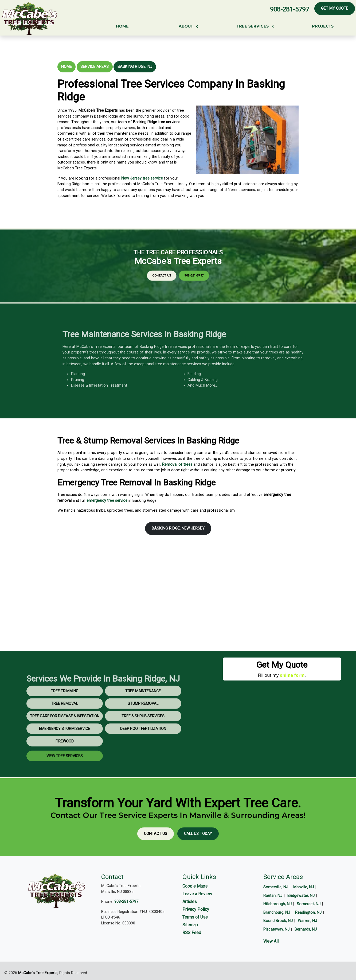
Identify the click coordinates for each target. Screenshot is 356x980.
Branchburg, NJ (277, 913)
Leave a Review (197, 894)
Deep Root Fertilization (143, 743)
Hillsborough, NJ (277, 904)
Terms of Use (195, 917)
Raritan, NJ (273, 896)
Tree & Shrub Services (143, 730)
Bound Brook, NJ (278, 921)
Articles (190, 902)
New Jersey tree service (142, 178)
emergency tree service (107, 501)
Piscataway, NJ (276, 929)
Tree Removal (64, 718)
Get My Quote (335, 8)
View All (271, 941)
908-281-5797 (290, 9)
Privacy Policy (196, 909)
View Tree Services (65, 770)
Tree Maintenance (143, 705)
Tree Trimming (64, 705)
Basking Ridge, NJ (135, 67)
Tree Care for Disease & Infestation (65, 730)
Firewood (65, 755)
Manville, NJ (304, 887)
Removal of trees (177, 464)
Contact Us (172, 269)
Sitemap (190, 925)
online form (292, 675)
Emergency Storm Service (64, 743)
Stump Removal (143, 718)
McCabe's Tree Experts (38, 973)
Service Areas (95, 67)
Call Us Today (198, 834)
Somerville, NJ (276, 887)
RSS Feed (192, 933)
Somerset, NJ (309, 904)
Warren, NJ (307, 921)
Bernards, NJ (306, 929)
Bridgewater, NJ (301, 896)
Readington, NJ (308, 913)
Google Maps (195, 886)
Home (66, 67)
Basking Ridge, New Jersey (178, 528)
